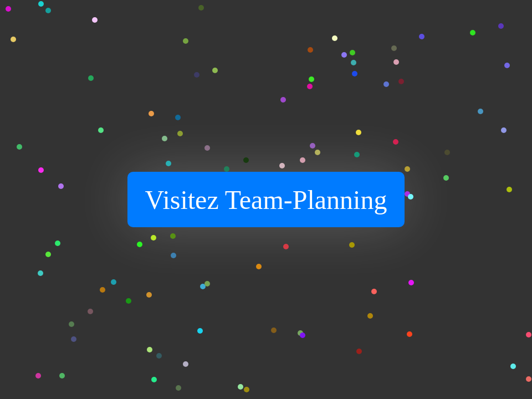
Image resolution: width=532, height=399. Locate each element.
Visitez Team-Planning (266, 200)
